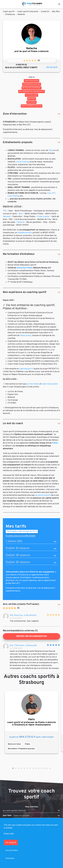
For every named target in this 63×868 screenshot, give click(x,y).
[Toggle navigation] (4, 4)
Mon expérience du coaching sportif (25, 292)
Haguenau (33, 581)
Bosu (21, 214)
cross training (13, 196)
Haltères (21, 222)
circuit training (22, 162)
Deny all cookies (12, 850)
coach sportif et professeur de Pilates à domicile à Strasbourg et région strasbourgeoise (31, 722)
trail (49, 193)
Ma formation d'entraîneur (19, 254)
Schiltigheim (26, 578)
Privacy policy (9, 833)
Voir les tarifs (52, 67)
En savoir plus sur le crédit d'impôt (21, 536)
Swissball (7, 217)
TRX (5, 211)
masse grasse (25, 336)
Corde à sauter (43, 217)
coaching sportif (26, 369)
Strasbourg (10, 14)
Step (51, 150)
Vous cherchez (32, 807)
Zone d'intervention (15, 114)
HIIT (53, 193)
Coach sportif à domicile (28, 12)
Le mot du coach (13, 423)
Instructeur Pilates (25, 268)
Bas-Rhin (56, 12)
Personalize (10, 858)
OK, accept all (11, 842)
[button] (13, 768)
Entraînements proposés (18, 142)
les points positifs (43, 495)
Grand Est (45, 12)
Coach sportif (9, 12)
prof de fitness (33, 384)
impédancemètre (25, 233)
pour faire (7, 816)
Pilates (55, 443)
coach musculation (50, 384)
